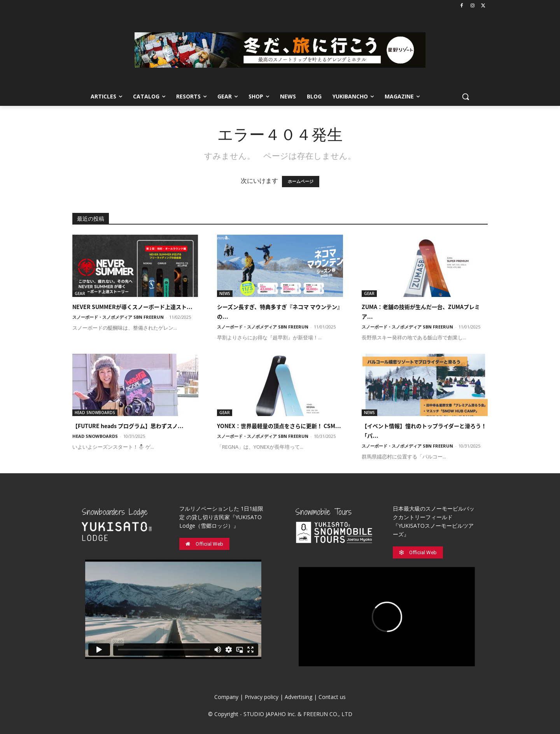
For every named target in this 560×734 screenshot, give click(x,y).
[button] (465, 97)
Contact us (332, 697)
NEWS (225, 293)
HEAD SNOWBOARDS (95, 413)
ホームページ (301, 182)
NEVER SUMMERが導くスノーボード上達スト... (132, 307)
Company (226, 697)
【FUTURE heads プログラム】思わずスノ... (128, 426)
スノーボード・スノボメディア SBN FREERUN (118, 317)
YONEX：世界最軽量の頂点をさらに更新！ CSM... (279, 426)
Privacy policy (262, 697)
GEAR (80, 293)
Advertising (298, 697)
